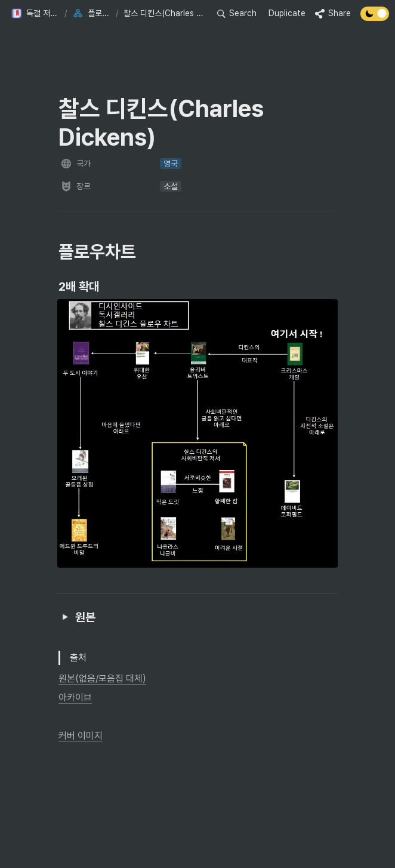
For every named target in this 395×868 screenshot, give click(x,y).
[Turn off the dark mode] (375, 18)
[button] (35, 14)
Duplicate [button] (287, 13)
